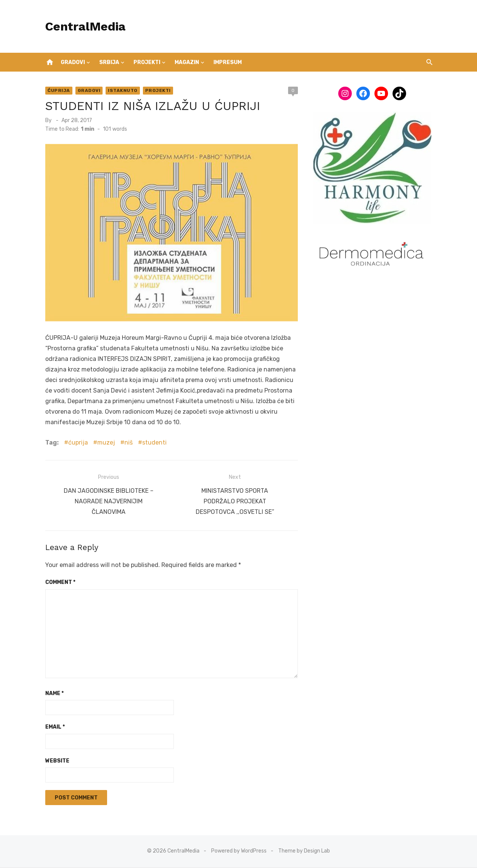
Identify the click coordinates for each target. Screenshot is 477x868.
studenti (152, 445)
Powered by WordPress (239, 852)
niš (126, 445)
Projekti (147, 62)
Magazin (187, 62)
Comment (58, 583)
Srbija (109, 62)
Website (55, 762)
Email (52, 728)
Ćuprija (56, 90)
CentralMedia (83, 26)
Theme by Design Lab (304, 852)
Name (52, 694)
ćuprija (75, 445)
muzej (104, 445)
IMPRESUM (228, 62)
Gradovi (73, 62)
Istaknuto (120, 90)
